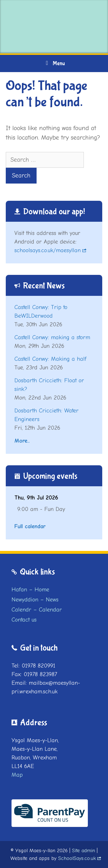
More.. (22, 441)
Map (17, 775)
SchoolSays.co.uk (77, 858)
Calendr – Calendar (37, 610)
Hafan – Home (30, 590)
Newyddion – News (35, 600)
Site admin (84, 851)
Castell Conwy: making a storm (52, 337)
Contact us (24, 620)
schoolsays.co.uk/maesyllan (48, 250)
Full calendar (30, 526)
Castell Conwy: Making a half (50, 359)
